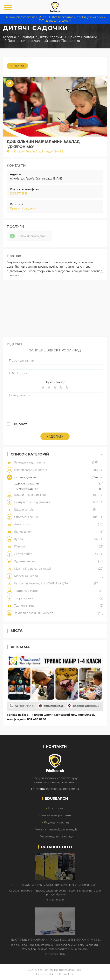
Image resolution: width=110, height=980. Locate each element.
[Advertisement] (55, 310)
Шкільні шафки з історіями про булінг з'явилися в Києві (55, 885)
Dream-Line (66, 974)
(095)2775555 (19, 194)
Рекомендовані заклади (57, 836)
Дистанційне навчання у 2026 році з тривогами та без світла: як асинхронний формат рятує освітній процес (55, 940)
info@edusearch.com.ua (62, 789)
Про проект (56, 808)
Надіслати (55, 437)
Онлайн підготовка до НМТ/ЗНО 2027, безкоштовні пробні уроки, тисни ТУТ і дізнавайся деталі (55, 19)
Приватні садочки (23, 208)
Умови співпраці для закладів (56, 829)
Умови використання (56, 815)
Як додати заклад (56, 822)
